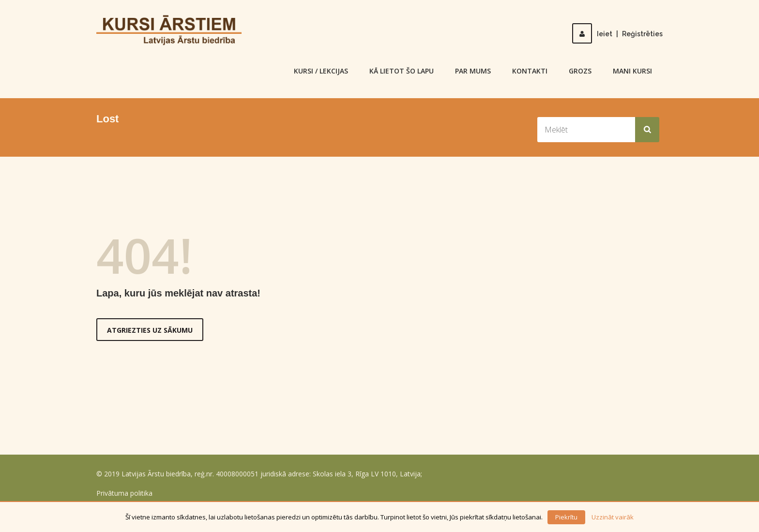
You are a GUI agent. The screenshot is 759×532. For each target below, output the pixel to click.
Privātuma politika (124, 493)
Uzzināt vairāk (613, 517)
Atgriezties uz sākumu (150, 330)
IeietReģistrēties (617, 34)
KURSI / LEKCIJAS (321, 71)
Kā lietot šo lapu (402, 71)
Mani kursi (632, 71)
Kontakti (530, 71)
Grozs (580, 71)
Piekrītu (566, 517)
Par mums (473, 71)
